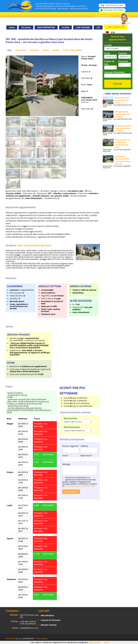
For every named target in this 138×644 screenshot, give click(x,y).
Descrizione (21, 50)
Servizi (46, 50)
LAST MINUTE (116, 27)
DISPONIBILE (48, 454)
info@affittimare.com (29, 628)
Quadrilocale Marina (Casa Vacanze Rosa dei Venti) (123, 128)
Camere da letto (109, 63)
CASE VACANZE (83, 27)
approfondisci (95, 642)
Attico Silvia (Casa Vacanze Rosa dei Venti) (122, 100)
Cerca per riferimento (114, 72)
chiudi (106, 642)
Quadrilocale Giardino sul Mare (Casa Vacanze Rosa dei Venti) (123, 160)
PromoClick (11, 639)
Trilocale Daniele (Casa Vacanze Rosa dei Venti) (123, 114)
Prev (9, 86)
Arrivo (107, 53)
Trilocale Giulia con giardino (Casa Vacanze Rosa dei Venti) (123, 144)
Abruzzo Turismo (49, 625)
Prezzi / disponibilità (73, 50)
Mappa (56, 50)
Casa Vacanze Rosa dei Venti (34, 245)
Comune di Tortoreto (51, 620)
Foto (10, 50)
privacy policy (42, 639)
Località (108, 45)
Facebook (132, 639)
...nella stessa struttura (117, 93)
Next (75, 86)
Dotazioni (35, 50)
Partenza (123, 53)
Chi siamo (26, 27)
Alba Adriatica (47, 615)
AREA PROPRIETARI (46, 27)
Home (12, 27)
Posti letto (123, 61)
